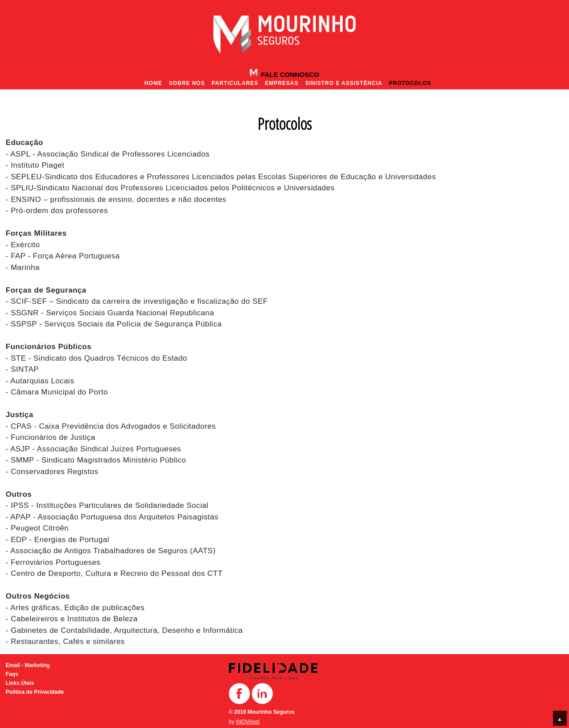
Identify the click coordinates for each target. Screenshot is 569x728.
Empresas (282, 83)
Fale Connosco (289, 74)
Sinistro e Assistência (344, 83)
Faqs (12, 674)
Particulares (235, 83)
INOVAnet (248, 722)
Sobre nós (187, 83)
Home (153, 83)
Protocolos (410, 83)
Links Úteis (20, 683)
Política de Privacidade (35, 692)
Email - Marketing (28, 665)
